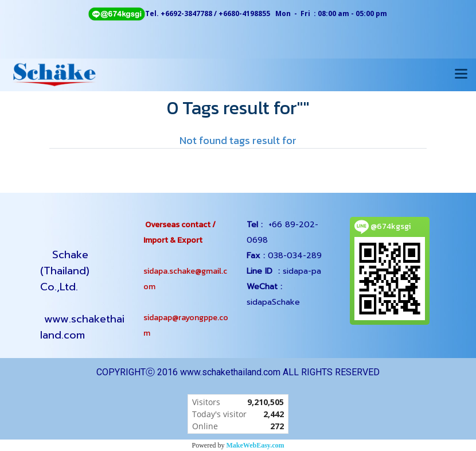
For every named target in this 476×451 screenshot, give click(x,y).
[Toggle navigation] (461, 75)
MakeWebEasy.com (255, 445)
